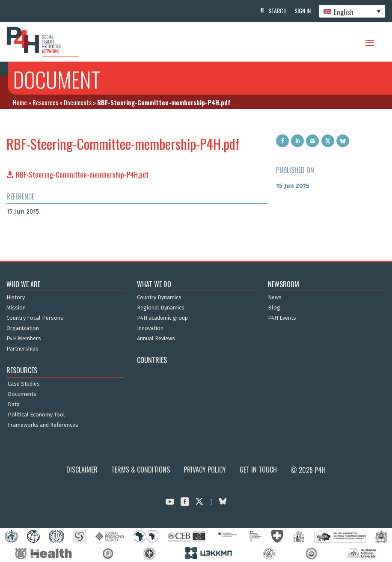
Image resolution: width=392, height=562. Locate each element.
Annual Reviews (156, 339)
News (275, 297)
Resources (45, 102)
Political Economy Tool (36, 415)
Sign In (302, 10)
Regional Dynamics (161, 308)
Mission (16, 308)
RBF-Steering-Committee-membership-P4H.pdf (82, 174)
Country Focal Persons (35, 318)
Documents (78, 102)
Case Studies (24, 384)
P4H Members (24, 339)
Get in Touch (258, 470)
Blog (274, 308)
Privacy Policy (205, 470)
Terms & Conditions (141, 470)
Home (20, 102)
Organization (23, 328)
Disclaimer (82, 470)
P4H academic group (162, 318)
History (16, 297)
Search (276, 10)
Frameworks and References (43, 425)
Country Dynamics (159, 297)
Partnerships (22, 349)
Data (14, 404)
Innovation (150, 328)
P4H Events (282, 318)
